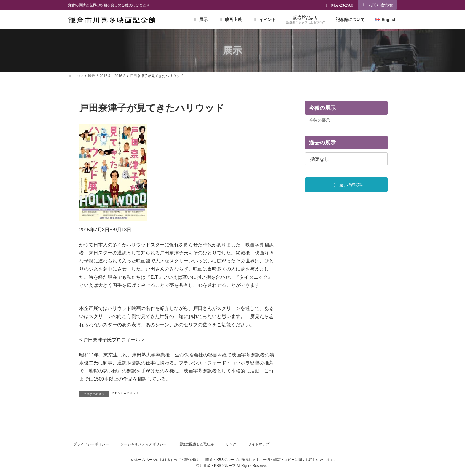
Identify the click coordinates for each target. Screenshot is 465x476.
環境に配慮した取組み (196, 444)
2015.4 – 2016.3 (125, 393)
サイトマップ (259, 444)
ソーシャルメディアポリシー (144, 444)
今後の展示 (320, 120)
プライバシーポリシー (91, 444)
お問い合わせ (378, 5)
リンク (231, 444)
